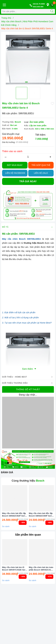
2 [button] (30, 82)
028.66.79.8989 (39, 4)
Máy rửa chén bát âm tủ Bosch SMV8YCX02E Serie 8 (15, 569)
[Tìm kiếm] (52, 11)
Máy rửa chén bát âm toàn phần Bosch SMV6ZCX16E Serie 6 (41, 569)
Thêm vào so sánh (12, 151)
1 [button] (26, 82)
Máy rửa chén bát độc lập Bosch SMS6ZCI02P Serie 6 (14, 515)
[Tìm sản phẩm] (25, 11)
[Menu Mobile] (4, 5)
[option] (28, 59)
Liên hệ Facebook (15, 173)
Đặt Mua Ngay (15, 165)
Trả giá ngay (28, 181)
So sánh (6, 526)
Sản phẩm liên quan (28, 535)
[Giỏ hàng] (52, 5)
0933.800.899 (38, 7)
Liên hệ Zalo (41, 173)
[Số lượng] (28, 157)
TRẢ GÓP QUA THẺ (41, 165)
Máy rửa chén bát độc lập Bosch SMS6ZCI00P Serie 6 (41, 515)
